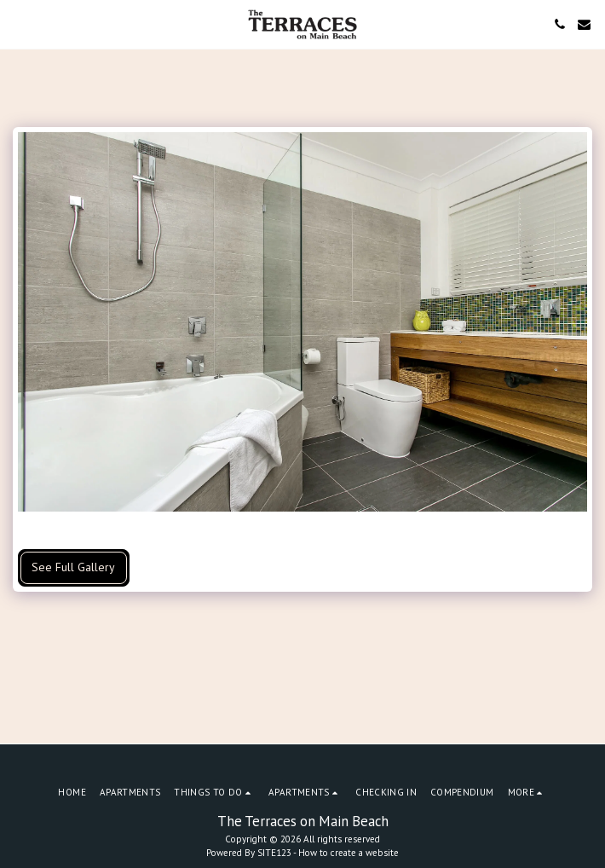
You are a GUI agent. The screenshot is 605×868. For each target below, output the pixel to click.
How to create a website (349, 853)
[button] (19, 24)
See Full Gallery (73, 567)
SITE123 (274, 853)
